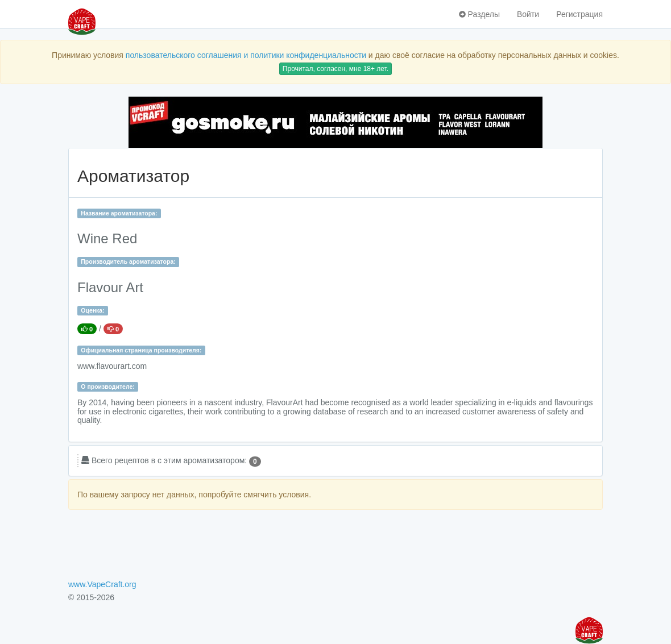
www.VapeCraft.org (102, 584)
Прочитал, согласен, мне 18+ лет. (335, 69)
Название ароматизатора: (119, 213)
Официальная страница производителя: (141, 350)
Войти (528, 14)
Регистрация (579, 14)
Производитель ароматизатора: (128, 261)
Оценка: (92, 310)
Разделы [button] (479, 14)
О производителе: (108, 387)
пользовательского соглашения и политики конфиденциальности (246, 55)
